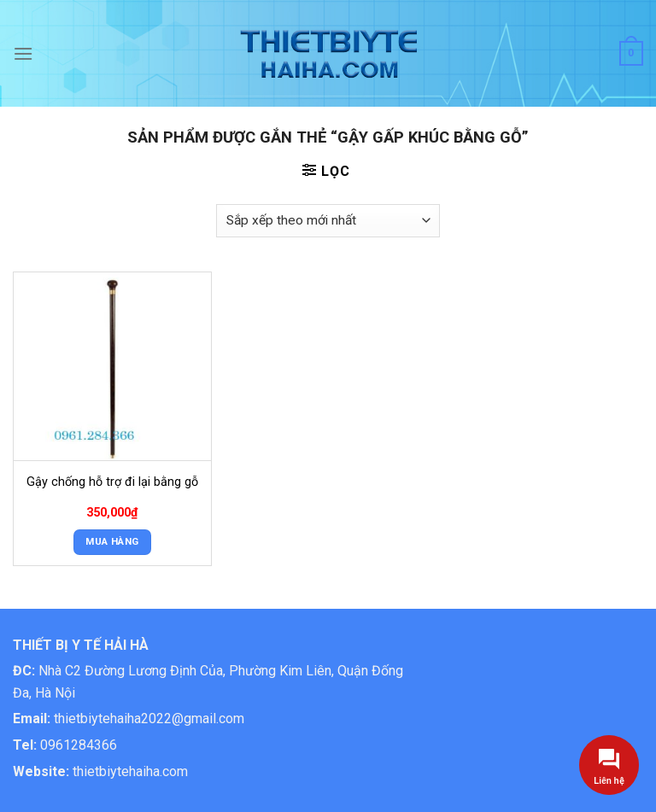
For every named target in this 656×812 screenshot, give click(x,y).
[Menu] (23, 53)
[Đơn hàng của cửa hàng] (328, 221)
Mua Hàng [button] (112, 541)
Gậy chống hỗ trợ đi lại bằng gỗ (112, 482)
